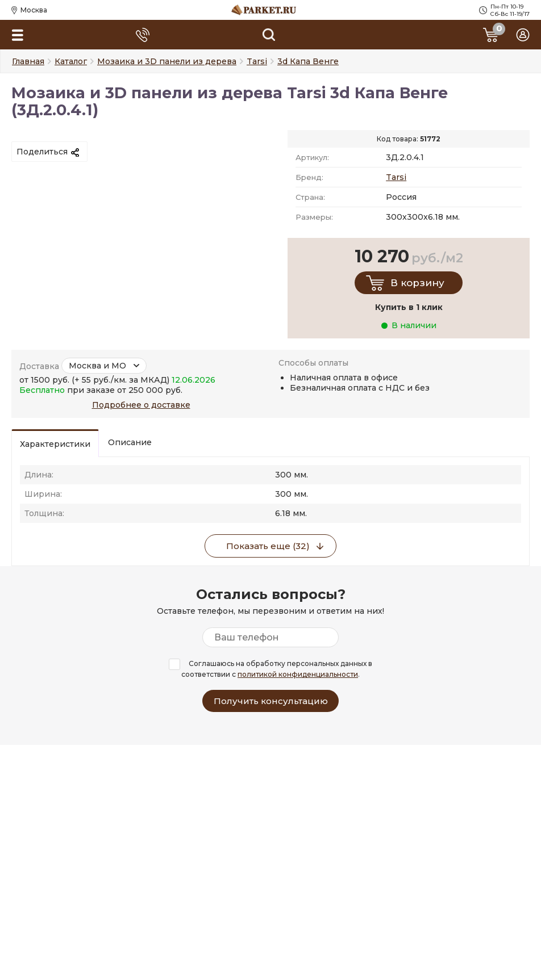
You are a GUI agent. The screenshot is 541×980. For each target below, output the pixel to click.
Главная (28, 61)
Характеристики (55, 444)
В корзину (417, 283)
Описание (130, 442)
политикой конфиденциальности (298, 674)
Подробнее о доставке (141, 405)
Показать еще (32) (268, 546)
